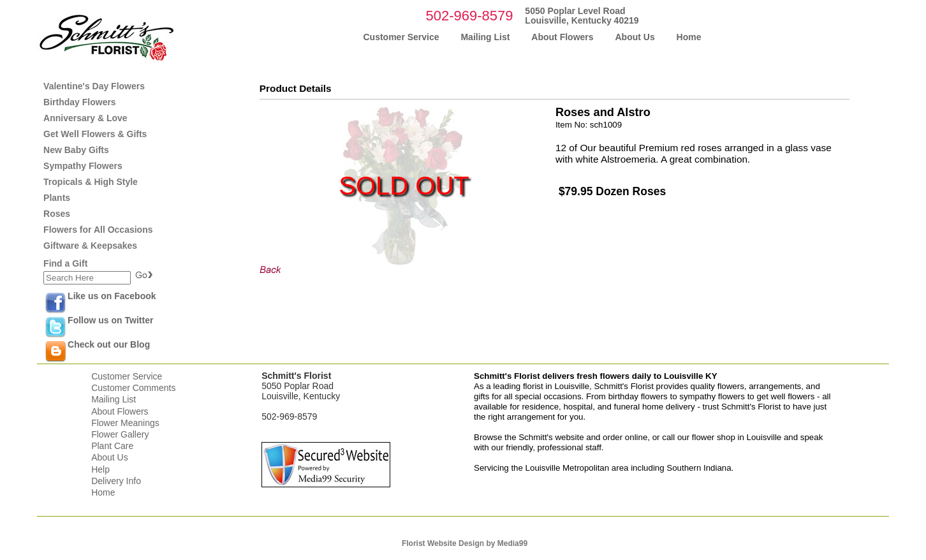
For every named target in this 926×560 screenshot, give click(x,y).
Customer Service (127, 376)
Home (103, 492)
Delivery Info (116, 481)
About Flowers (120, 411)
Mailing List (114, 399)
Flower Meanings (125, 423)
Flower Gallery (120, 434)
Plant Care (112, 446)
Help (100, 469)
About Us (110, 457)
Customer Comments (133, 388)
